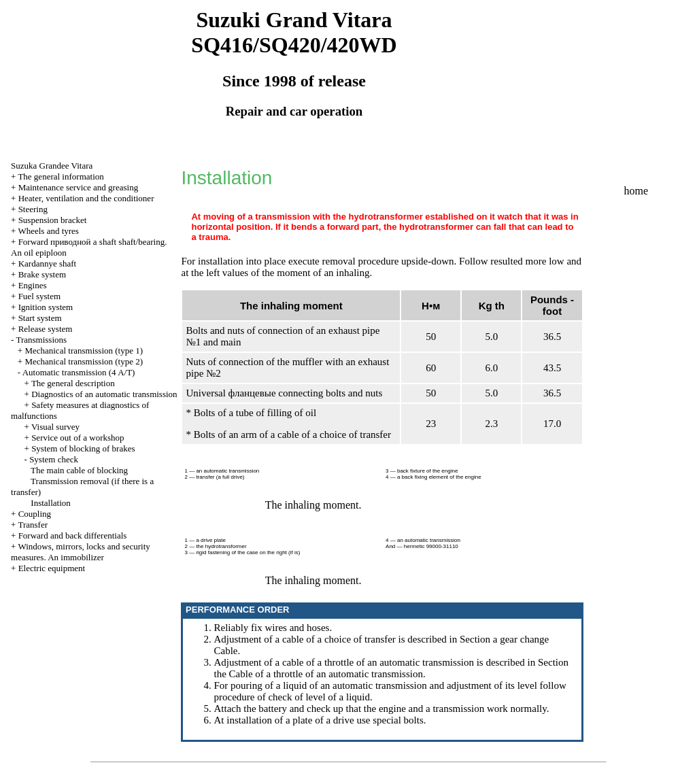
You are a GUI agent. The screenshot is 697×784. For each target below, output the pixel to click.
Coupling (35, 514)
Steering (33, 209)
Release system (46, 329)
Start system (40, 318)
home (636, 191)
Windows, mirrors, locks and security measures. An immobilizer (81, 552)
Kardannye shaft (48, 263)
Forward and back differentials (73, 535)
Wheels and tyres (48, 231)
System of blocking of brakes (83, 448)
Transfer (33, 525)
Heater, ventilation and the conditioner (86, 198)
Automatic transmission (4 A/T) (79, 372)
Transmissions (41, 340)
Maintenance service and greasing (79, 187)
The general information (61, 176)
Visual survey (55, 427)
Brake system (42, 274)
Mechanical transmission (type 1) (84, 351)
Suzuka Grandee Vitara (52, 166)
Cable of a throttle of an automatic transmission (326, 674)
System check (54, 459)
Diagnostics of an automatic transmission (104, 394)
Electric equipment (52, 568)
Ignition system (46, 307)
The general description (73, 383)
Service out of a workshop (78, 438)
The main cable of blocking (79, 470)
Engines (33, 285)
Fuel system (39, 296)
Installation (51, 503)
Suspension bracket (53, 220)
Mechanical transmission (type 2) (84, 361)
